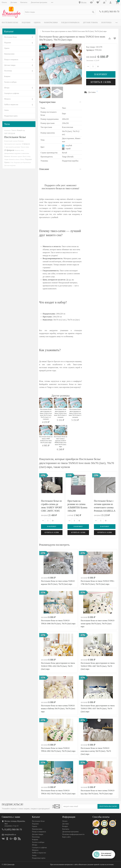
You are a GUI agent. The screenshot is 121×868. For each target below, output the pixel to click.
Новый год (21, 130)
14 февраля (26, 144)
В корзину (101, 74)
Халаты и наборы (10, 82)
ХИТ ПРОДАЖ (10, 133)
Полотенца (106, 23)
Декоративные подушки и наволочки (17, 153)
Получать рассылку (108, 806)
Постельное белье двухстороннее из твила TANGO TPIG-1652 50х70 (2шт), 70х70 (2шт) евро (58, 666)
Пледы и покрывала (70, 23)
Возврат (65, 826)
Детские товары (90, 23)
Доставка (14, 2)
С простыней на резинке (12, 147)
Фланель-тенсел (14, 159)
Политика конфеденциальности (73, 834)
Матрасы (7, 99)
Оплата (4, 2)
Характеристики (47, 102)
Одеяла (37, 23)
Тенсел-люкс (25, 147)
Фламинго (8, 130)
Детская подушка (10, 165)
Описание (44, 169)
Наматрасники (51, 23)
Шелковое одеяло (16, 156)
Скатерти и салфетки (12, 93)
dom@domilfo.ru (10, 835)
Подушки (26, 23)
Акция (6, 159)
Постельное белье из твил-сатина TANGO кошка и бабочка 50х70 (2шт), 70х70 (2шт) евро (58, 709)
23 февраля (9, 150)
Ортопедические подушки (13, 144)
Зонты (6, 110)
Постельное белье (10, 23)
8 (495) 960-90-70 (111, 12)
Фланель (7, 156)
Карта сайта (66, 837)
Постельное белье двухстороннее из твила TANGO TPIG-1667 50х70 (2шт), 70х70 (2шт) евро (98, 666)
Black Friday (27, 156)
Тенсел (14, 130)
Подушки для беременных (22, 162)
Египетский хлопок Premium (14, 141)
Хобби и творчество (11, 105)
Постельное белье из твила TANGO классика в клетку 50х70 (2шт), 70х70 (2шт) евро (96, 751)
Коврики (7, 76)
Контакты (24, 2)
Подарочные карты (11, 116)
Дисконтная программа (39, 2)
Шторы (7, 88)
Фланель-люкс (19, 150)
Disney (22, 159)
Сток (12, 162)
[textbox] (60, 12)
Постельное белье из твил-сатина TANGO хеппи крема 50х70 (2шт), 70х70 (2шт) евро (98, 624)
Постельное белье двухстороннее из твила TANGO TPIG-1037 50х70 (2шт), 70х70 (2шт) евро (98, 709)
